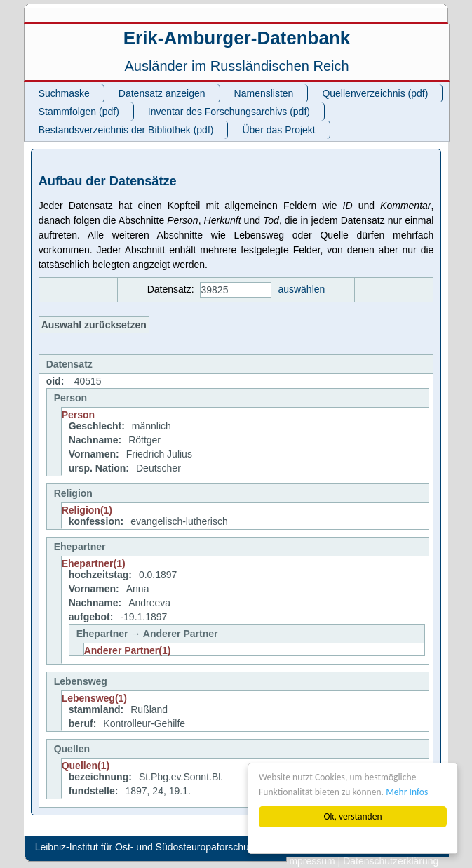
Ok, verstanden (352, 816)
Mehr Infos (407, 792)
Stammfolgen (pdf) (79, 112)
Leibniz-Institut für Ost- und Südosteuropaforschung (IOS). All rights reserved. (204, 847)
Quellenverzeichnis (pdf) (375, 93)
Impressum (311, 861)
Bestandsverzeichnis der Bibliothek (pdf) (126, 130)
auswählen (301, 289)
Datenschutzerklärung (391, 861)
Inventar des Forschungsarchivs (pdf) (229, 112)
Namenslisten (264, 93)
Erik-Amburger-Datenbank (237, 38)
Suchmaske (64, 93)
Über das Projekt (278, 130)
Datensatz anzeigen (162, 93)
